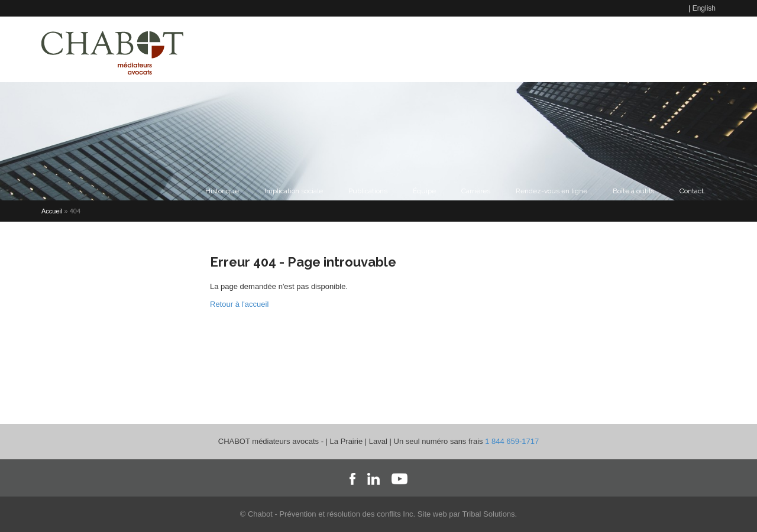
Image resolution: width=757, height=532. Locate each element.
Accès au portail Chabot (662, 49)
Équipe (424, 191)
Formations (578, 49)
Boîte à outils (633, 191)
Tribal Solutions (488, 514)
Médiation (431, 49)
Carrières (476, 191)
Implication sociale (294, 191)
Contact (380, 49)
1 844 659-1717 (512, 441)
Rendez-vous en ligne (551, 191)
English (704, 8)
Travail (480, 49)
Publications (368, 191)
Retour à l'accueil (239, 304)
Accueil (52, 211)
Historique (222, 191)
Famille (525, 49)
